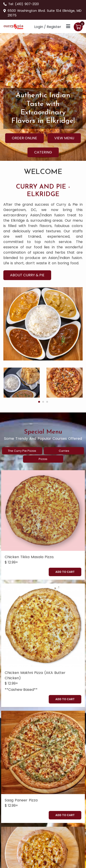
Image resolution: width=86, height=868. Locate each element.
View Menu (64, 138)
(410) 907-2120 (27, 4)
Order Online (24, 138)
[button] (39, 402)
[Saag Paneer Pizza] (43, 701)
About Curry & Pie (27, 275)
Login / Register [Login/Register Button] (48, 27)
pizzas (43, 459)
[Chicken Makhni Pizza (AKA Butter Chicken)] (43, 600)
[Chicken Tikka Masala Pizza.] (43, 511)
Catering (43, 152)
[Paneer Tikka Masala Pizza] (43, 777)
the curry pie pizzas (22, 451)
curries (64, 451)
